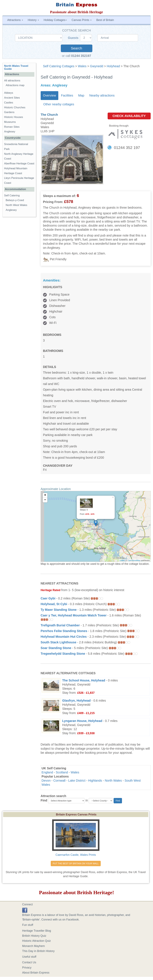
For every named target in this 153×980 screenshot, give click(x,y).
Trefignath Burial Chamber (60, 625)
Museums (10, 122)
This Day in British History (38, 951)
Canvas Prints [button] (82, 20)
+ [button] (45, 495)
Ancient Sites (12, 98)
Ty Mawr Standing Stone (59, 610)
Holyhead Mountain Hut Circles (64, 637)
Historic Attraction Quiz (37, 941)
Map (81, 95)
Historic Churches (15, 107)
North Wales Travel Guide (16, 67)
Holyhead (113, 66)
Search (76, 48)
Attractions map (15, 85)
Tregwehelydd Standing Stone (63, 654)
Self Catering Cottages (59, 66)
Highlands (95, 781)
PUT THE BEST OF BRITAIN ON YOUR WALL (76, 863)
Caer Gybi (48, 598)
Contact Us (29, 962)
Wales (82, 66)
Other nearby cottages (59, 104)
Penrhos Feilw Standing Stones (64, 631)
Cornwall (59, 781)
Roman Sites (12, 127)
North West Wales (16, 205)
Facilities (67, 95)
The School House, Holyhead (84, 680)
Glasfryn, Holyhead (76, 701)
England (47, 772)
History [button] (33, 20)
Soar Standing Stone (56, 648)
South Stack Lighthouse (58, 642)
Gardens (9, 112)
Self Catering (12, 195)
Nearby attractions (102, 95)
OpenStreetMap (134, 560)
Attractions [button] (15, 20)
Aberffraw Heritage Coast (19, 164)
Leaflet (122, 560)
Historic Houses (14, 117)
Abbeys (9, 93)
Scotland (62, 772)
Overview (49, 95)
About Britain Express (36, 973)
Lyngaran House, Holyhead (82, 721)
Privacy (27, 968)
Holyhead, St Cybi (54, 604)
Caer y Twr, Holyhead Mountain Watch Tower (74, 615)
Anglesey (10, 132)
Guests (74, 38)
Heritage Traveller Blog (37, 931)
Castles (9, 103)
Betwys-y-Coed (15, 200)
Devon (46, 781)
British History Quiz (34, 936)
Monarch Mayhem (34, 946)
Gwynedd (97, 66)
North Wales (113, 781)
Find (44, 800)
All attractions (12, 81)
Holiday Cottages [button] (55, 20)
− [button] (45, 500)
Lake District (77, 781)
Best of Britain (105, 20)
